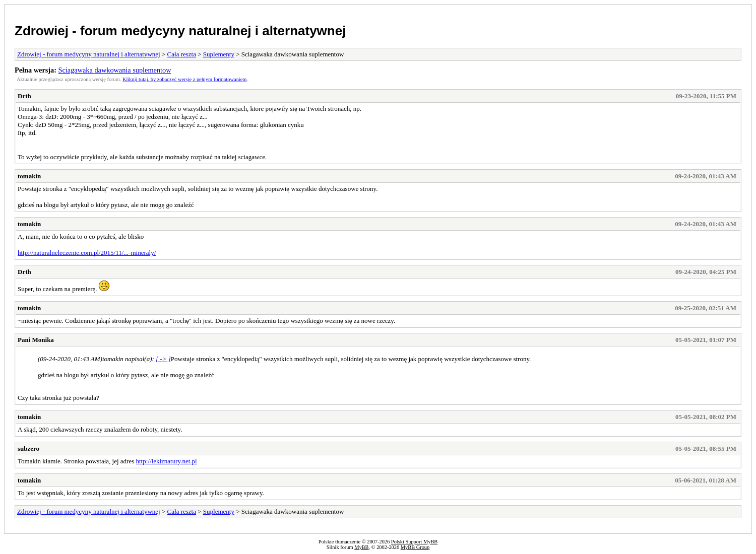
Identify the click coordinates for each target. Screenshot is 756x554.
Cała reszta (182, 54)
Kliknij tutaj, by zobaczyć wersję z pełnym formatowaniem (184, 79)
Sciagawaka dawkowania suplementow (115, 70)
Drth (24, 96)
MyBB (361, 547)
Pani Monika (36, 340)
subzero (28, 448)
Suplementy (219, 54)
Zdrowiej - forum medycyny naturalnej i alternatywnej (180, 31)
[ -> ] (163, 359)
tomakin (29, 176)
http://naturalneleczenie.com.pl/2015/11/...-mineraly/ (87, 253)
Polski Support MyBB (414, 542)
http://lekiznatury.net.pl (166, 461)
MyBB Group (415, 547)
